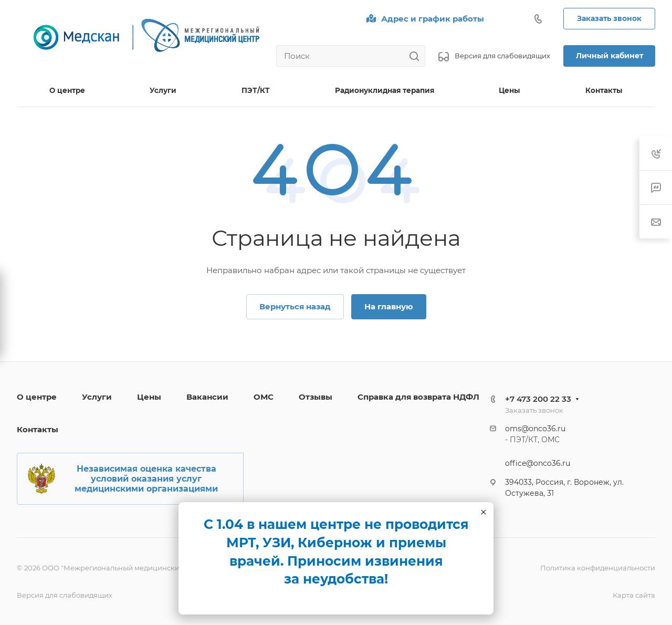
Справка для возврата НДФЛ (418, 397)
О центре (37, 397)
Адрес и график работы (433, 19)
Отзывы (316, 397)
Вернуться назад (295, 306)
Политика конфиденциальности (598, 568)
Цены (149, 397)
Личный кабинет (610, 56)
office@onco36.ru (538, 463)
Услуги (97, 397)
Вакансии (207, 397)
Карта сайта (634, 595)
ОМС (264, 397)
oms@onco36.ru (535, 429)
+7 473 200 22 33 (538, 399)
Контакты (38, 429)
